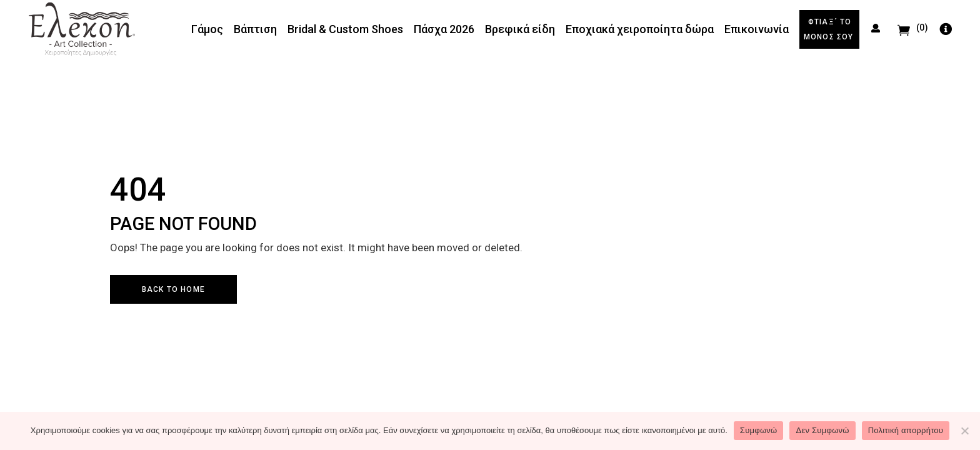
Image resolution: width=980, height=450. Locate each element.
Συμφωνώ (759, 430)
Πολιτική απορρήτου (906, 430)
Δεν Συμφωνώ (822, 430)
